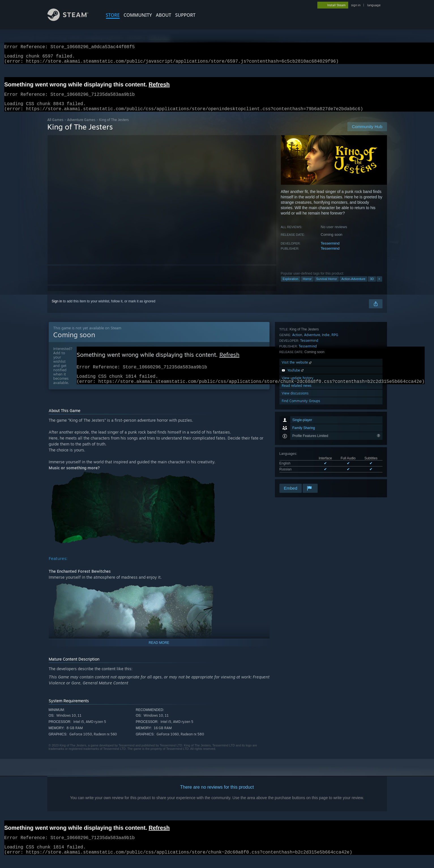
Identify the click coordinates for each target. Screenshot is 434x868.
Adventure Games (81, 127)
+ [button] (379, 286)
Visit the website (297, 437)
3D (372, 286)
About (164, 15)
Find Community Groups (301, 475)
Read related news (297, 460)
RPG (335, 409)
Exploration (291, 286)
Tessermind (330, 250)
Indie (326, 409)
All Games (55, 127)
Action (297, 409)
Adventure (312, 409)
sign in (356, 5)
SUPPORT (185, 15)
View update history (298, 452)
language (374, 5)
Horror (307, 286)
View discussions (295, 467)
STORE (113, 15)
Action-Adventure (353, 286)
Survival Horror (327, 286)
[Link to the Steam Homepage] (72, 19)
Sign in (57, 308)
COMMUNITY (138, 15)
